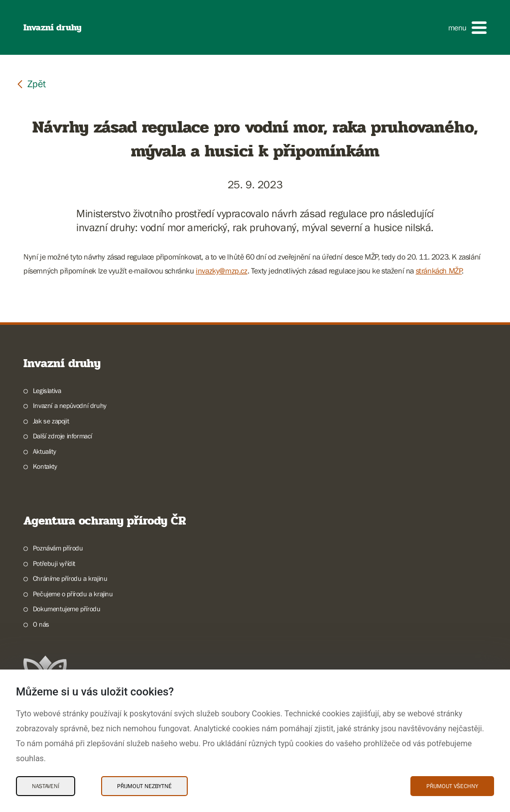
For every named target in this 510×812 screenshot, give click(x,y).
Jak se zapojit (51, 421)
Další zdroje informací (63, 436)
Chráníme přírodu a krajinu (70, 578)
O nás (41, 624)
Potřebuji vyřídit (54, 563)
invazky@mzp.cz (221, 271)
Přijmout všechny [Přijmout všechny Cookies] (452, 786)
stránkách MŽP (439, 271)
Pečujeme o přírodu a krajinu (73, 594)
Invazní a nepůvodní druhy (70, 406)
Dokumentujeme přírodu (67, 609)
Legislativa (47, 391)
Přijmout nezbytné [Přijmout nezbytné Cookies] (144, 786)
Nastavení (46, 786)
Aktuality (44, 451)
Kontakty (45, 466)
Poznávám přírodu (58, 548)
